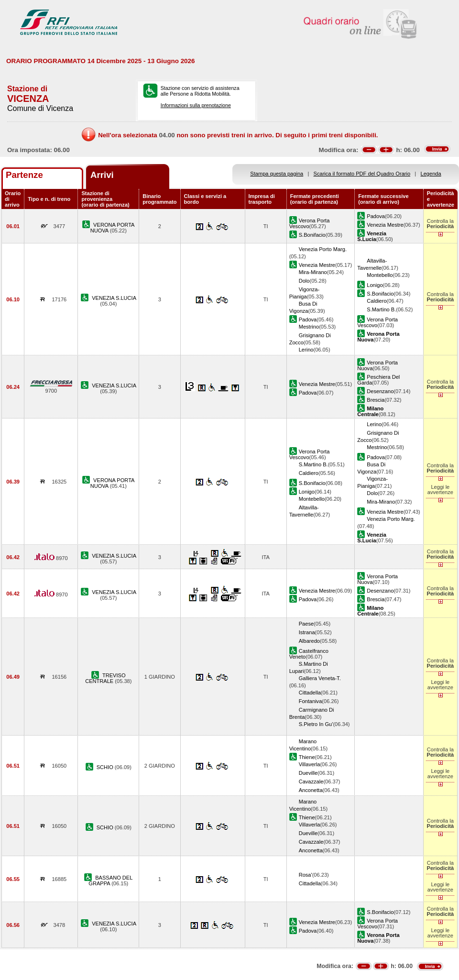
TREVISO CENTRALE (105, 678)
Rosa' (306, 875)
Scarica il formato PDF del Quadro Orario (362, 174)
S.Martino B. (381, 309)
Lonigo (375, 285)
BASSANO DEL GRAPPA (110, 881)
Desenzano (380, 391)
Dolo (304, 281)
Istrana (307, 632)
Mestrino (309, 327)
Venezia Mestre (385, 225)
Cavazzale (311, 782)
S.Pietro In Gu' (316, 724)
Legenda (431, 174)
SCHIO (106, 767)
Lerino (306, 350)
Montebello (380, 275)
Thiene (307, 757)
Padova (376, 216)
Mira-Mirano (313, 272)
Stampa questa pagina (277, 174)
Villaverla (310, 764)
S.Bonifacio (312, 235)
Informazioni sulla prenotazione (196, 105)
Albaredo (309, 641)
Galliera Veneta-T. (320, 678)
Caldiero (377, 301)
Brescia (376, 400)
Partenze (24, 175)
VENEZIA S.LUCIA (114, 298)
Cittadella (310, 693)
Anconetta (311, 790)
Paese (306, 624)
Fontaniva (311, 701)
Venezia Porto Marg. (323, 249)
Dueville (308, 773)
